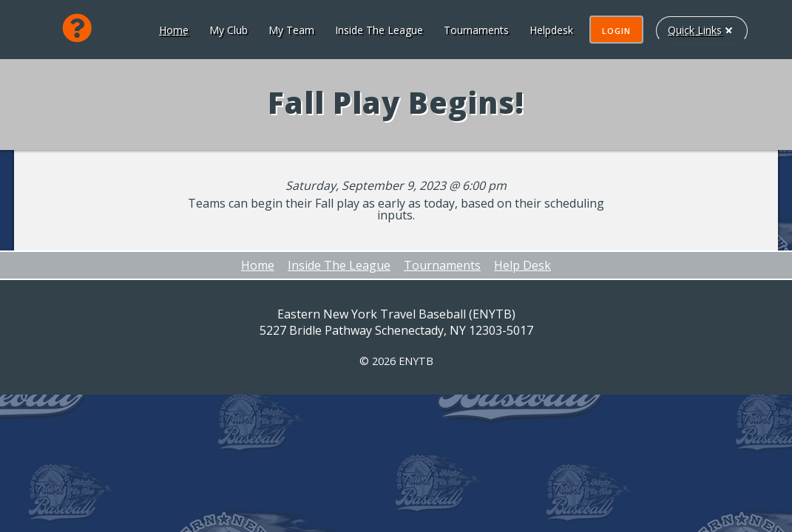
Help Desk (522, 265)
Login (615, 31)
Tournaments (475, 30)
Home (172, 30)
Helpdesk (550, 30)
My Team (290, 30)
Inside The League (378, 30)
